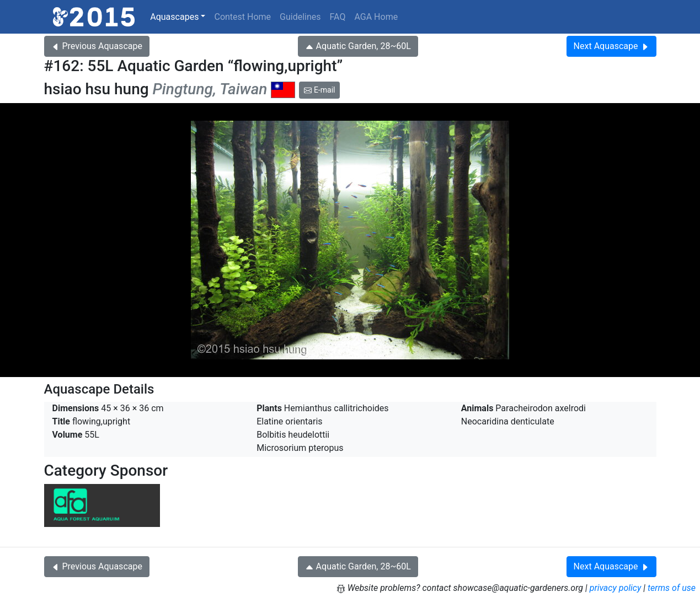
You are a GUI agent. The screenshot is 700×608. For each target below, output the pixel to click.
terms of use (672, 588)
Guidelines (300, 17)
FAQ (338, 17)
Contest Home (242, 17)
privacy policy (616, 588)
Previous (97, 46)
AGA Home (376, 17)
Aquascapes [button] (174, 17)
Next (611, 46)
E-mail (319, 90)
